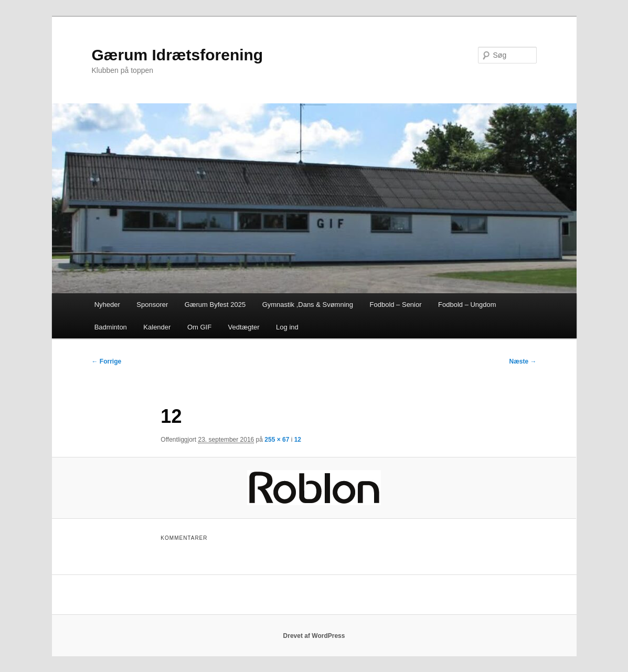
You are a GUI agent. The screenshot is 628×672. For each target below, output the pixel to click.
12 (298, 440)
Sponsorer (152, 305)
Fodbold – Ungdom (467, 305)
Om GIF (199, 327)
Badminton (111, 327)
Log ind (287, 327)
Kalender (157, 327)
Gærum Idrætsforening (178, 55)
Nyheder (107, 305)
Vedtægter (244, 327)
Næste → (523, 361)
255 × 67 (277, 440)
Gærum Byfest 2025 (215, 305)
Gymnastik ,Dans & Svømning (308, 305)
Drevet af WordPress (314, 636)
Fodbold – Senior (396, 305)
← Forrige (107, 361)
